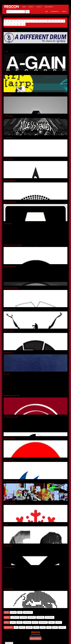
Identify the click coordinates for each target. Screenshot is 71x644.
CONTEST (62, 627)
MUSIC (36, 627)
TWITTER (23, 617)
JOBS (47, 12)
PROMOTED (43, 622)
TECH (49, 627)
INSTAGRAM (50, 617)
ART (16, 627)
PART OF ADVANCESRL (36, 636)
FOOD (43, 627)
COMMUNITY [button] (55, 12)
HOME (24, 7)
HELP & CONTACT (35, 638)
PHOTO (59, 622)
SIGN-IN (13, 612)
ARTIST (35, 622)
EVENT (19, 622)
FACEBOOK (15, 617)
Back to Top (9, 643)
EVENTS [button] (31, 7)
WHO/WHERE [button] (49, 7)
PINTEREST (32, 617)
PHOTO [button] (39, 7)
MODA (22, 627)
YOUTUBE (40, 617)
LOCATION (27, 622)
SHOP (55, 627)
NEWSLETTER (28, 612)
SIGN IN (64, 12)
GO (27, 12)
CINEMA (29, 627)
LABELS (52, 622)
